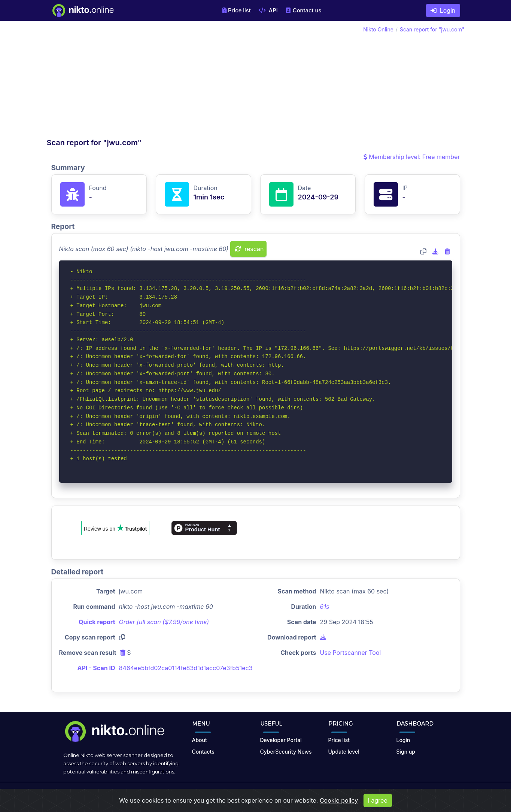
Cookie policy (339, 803)
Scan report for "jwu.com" (432, 29)
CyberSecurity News (286, 752)
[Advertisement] (151, 82)
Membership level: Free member (412, 157)
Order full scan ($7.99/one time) (164, 622)
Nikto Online (378, 29)
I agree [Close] (378, 803)
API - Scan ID (96, 668)
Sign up (406, 752)
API (268, 10)
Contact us (304, 10)
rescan (250, 249)
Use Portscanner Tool (351, 653)
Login (443, 10)
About (200, 740)
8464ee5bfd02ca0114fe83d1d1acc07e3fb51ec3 (186, 668)
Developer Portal (281, 740)
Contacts (203, 752)
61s (325, 607)
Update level (344, 752)
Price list (237, 10)
